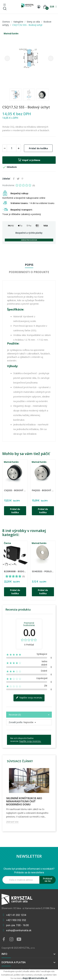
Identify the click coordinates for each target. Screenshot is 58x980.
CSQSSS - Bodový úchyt (15, 490)
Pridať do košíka (38, 148)
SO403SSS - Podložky (43, 571)
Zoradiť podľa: (16, 722)
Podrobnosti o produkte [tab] (29, 272)
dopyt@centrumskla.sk (35, 978)
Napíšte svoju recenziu (29, 698)
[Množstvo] (12, 148)
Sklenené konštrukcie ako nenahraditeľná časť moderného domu (24, 801)
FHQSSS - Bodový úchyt (43, 490)
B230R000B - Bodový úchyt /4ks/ (15, 571)
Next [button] (51, 58)
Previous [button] (7, 58)
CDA (4, 488)
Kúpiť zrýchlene (29, 160)
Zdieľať (14, 179)
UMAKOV (5, 569)
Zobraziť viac (12, 822)
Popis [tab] (29, 265)
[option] (29, 58)
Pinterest (22, 179)
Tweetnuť (18, 179)
